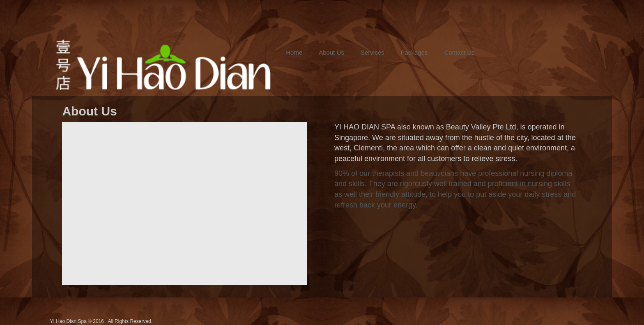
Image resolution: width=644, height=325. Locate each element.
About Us (331, 52)
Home (294, 52)
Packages (414, 52)
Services (373, 52)
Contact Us (459, 52)
